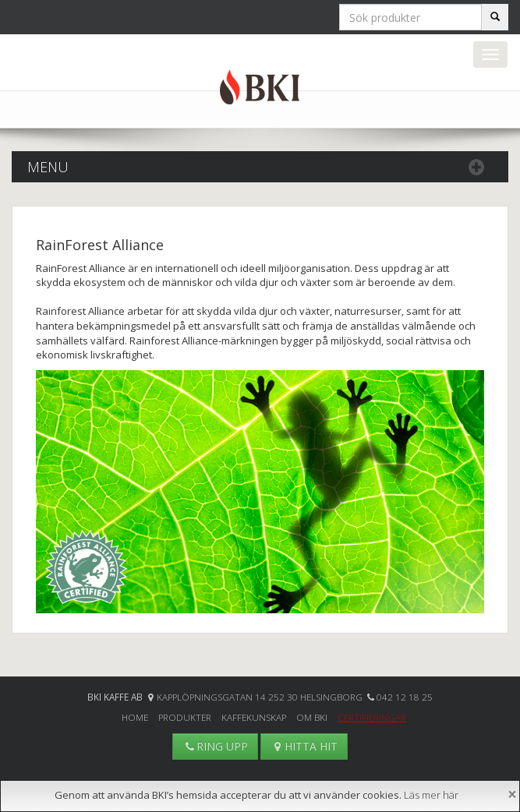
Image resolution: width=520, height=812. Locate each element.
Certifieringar (372, 717)
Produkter (185, 717)
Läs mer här (431, 795)
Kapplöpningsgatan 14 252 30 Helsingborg (261, 697)
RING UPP (215, 746)
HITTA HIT (304, 746)
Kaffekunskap (254, 717)
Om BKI (312, 717)
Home (135, 717)
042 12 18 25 (405, 697)
